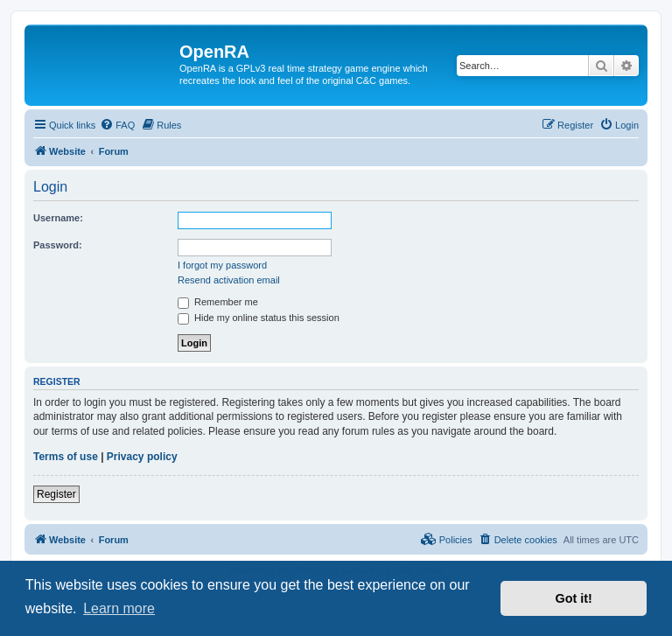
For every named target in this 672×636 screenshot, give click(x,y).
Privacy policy (142, 457)
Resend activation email (229, 280)
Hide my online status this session (259, 318)
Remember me (218, 302)
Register (56, 494)
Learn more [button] (119, 608)
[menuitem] (117, 125)
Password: (58, 245)
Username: (58, 218)
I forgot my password (222, 265)
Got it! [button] (574, 598)
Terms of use (66, 457)
